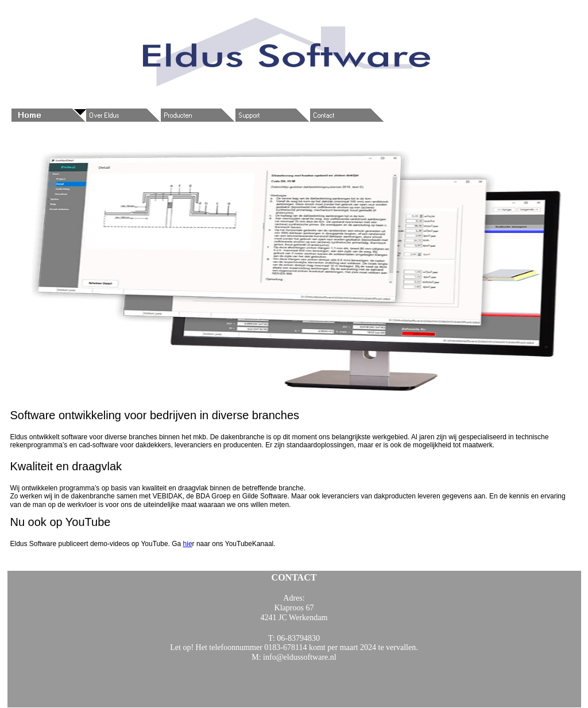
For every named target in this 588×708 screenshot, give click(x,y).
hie (188, 544)
